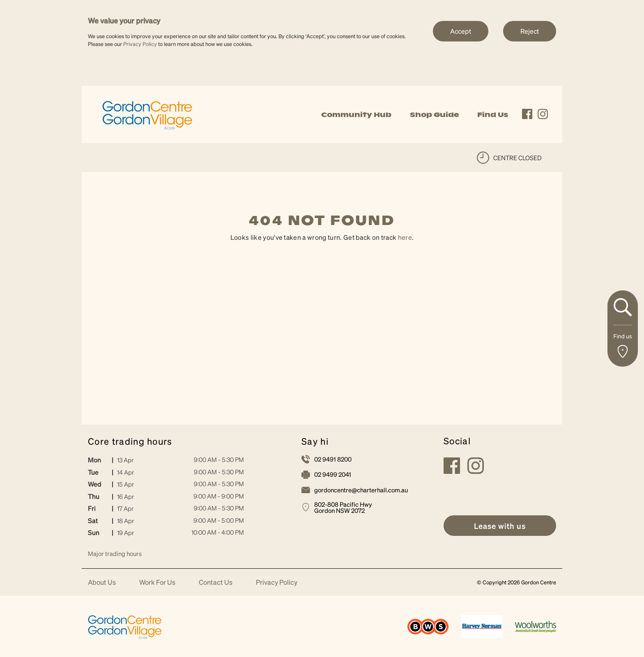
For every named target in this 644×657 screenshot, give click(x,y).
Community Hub (356, 115)
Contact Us (216, 582)
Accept (461, 31)
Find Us (493, 115)
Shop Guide (434, 115)
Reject (530, 31)
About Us (102, 582)
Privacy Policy (140, 44)
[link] (147, 114)
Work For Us (157, 582)
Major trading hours (115, 554)
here (405, 237)
